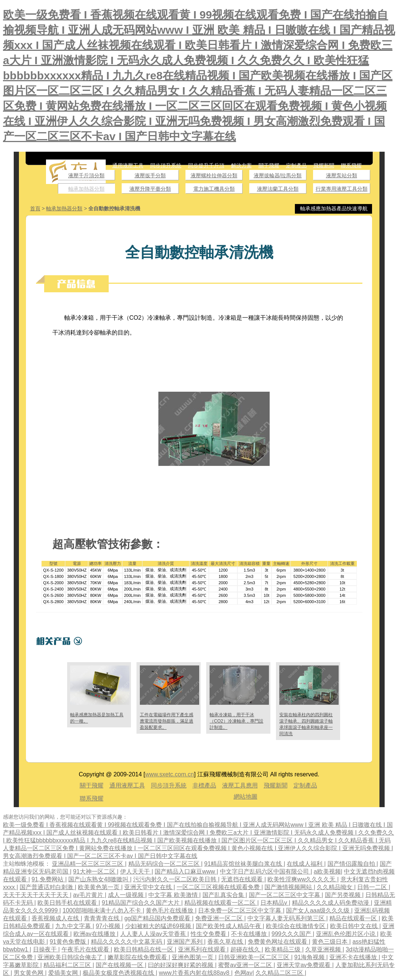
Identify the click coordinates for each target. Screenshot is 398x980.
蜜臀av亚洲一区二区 (246, 965)
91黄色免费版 (69, 942)
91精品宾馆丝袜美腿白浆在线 (244, 864)
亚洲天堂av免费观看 (304, 965)
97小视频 (109, 926)
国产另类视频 (343, 895)
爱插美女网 (64, 973)
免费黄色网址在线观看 (278, 942)
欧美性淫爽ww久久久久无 (302, 879)
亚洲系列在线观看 (203, 949)
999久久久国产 (292, 934)
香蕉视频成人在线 (56, 918)
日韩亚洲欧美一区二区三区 (254, 957)
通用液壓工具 (128, 165)
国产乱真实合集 (224, 895)
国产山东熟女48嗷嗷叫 (99, 879)
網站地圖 (246, 797)
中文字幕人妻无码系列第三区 (287, 918)
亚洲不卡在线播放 (354, 957)
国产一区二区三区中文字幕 (285, 895)
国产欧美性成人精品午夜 (229, 926)
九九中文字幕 (74, 926)
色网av (244, 973)
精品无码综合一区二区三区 (165, 864)
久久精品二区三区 (280, 973)
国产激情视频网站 (289, 887)
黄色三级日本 (330, 942)
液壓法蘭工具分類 (278, 189)
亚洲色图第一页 (193, 957)
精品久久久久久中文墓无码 (127, 942)
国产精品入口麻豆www (186, 872)
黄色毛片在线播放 (170, 910)
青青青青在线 (102, 918)
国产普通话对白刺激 (47, 887)
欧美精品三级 (283, 949)
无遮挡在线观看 (243, 879)
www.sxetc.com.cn (170, 774)
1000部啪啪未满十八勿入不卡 (103, 910)
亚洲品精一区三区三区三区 (88, 864)
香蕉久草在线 (226, 942)
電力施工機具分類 (214, 189)
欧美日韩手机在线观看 (68, 903)
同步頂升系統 (166, 165)
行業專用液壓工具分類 (342, 189)
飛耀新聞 (324, 165)
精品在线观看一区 (354, 918)
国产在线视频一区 (120, 965)
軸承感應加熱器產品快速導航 (334, 208)
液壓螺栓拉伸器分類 (214, 175)
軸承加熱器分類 (86, 189)
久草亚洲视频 (324, 949)
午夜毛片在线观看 (86, 949)
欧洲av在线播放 (95, 934)
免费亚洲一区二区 (220, 918)
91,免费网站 (48, 879)
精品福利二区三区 (68, 965)
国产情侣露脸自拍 (352, 864)
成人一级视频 (126, 895)
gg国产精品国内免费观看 (158, 918)
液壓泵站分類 (342, 175)
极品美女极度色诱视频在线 (119, 973)
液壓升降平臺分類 (150, 189)
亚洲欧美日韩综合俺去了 (71, 957)
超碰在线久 (246, 949)
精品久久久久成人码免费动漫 (331, 903)
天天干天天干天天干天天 (36, 895)
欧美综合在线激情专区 (296, 926)
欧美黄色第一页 (99, 887)
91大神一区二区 (95, 872)
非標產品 (204, 785)
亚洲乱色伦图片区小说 (346, 934)
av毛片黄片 (89, 895)
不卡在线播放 (250, 934)
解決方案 (241, 165)
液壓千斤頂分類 (86, 175)
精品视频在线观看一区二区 (221, 903)
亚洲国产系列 (185, 942)
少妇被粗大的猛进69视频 (159, 926)
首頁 (35, 208)
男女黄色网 (29, 973)
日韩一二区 (373, 887)
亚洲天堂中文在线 (149, 887)
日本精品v (274, 903)
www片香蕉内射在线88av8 (195, 973)
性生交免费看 (209, 934)
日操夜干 (46, 949)
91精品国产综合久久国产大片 (141, 903)
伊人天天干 (136, 872)
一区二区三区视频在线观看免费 (219, 887)
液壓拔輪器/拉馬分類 (278, 175)
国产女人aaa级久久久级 (318, 910)
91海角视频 (310, 957)
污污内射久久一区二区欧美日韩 (175, 879)
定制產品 (296, 165)
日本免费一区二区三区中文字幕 (240, 910)
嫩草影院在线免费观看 (138, 957)
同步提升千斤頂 (206, 165)
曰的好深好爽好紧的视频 (181, 965)
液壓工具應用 (240, 785)
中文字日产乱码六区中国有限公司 (265, 872)
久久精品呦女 (335, 887)
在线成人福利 (305, 864)
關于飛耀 (269, 165)
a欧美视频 (327, 872)
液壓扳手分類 (150, 175)
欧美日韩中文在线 (355, 926)
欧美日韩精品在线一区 (144, 949)
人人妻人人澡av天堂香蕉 (154, 934)
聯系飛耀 (351, 165)
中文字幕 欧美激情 (174, 895)
